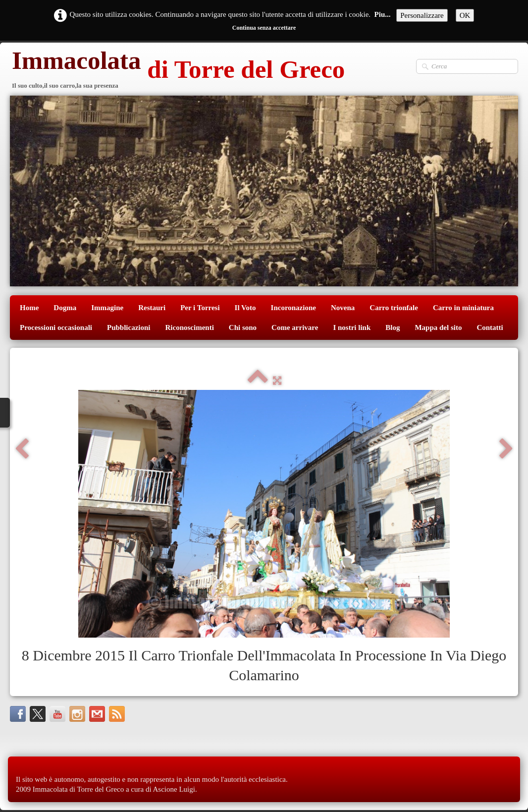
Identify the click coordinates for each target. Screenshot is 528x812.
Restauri (152, 308)
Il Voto (245, 308)
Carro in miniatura (463, 308)
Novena (343, 308)
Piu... (383, 14)
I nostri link (352, 327)
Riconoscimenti (190, 327)
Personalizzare (422, 15)
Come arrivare (295, 327)
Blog (393, 327)
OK (465, 15)
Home (29, 308)
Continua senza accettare (264, 28)
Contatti (490, 327)
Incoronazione (293, 308)
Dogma (65, 308)
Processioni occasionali (56, 327)
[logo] (177, 71)
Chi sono (243, 327)
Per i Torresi (200, 308)
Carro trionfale (394, 308)
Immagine (107, 308)
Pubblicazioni (129, 327)
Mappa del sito (438, 327)
